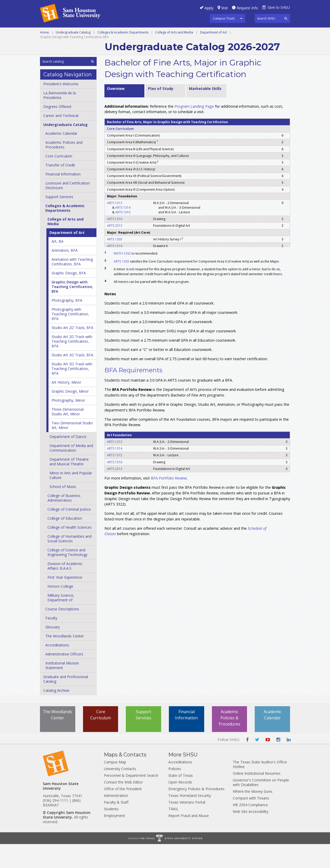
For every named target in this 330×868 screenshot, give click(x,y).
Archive (114, 45)
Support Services (59, 221)
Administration (116, 819)
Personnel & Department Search (131, 799)
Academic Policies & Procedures (229, 742)
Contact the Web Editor (123, 806)
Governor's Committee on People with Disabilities (261, 806)
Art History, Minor (66, 406)
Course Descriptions (62, 633)
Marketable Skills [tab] (205, 112)
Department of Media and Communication (71, 472)
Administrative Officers (64, 678)
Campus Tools (224, 18)
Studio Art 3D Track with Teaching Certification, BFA (72, 393)
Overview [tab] (116, 112)
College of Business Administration (64, 522)
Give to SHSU (279, 7)
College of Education (65, 542)
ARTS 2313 (115, 250)
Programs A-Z (216, 33)
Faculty (51, 642)
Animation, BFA (65, 274)
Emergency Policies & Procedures (196, 813)
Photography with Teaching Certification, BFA (70, 338)
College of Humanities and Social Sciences (69, 563)
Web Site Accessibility (251, 835)
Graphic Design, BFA (69, 297)
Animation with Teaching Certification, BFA (72, 286)
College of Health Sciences (70, 551)
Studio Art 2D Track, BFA (72, 352)
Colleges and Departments (70, 45)
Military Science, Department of (61, 622)
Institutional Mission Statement (62, 689)
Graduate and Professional (164, 33)
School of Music (63, 511)
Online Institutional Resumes (257, 797)
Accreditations (57, 669)
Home (44, 56)
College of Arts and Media (174, 56)
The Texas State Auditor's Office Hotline (260, 788)
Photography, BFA (67, 324)
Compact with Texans (251, 822)
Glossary (53, 651)
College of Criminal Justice (69, 533)
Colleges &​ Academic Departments (65, 232)
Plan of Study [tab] (161, 112)
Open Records (180, 806)
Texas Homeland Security (190, 819)
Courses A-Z (252, 33)
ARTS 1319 (115, 270)
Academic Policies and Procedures (64, 169)
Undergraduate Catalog (73, 56)
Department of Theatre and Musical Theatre (69, 486)
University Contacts (120, 793)
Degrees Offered (57, 130)
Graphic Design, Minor (70, 415)
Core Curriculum (59, 180)
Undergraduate (111, 33)
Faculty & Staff (116, 826)
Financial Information (63, 198)
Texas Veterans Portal (187, 826)
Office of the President (123, 813)
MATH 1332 (122, 277)
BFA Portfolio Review (169, 502)
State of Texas (181, 799)
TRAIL (173, 833)
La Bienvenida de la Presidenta (60, 119)
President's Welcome (61, 108)
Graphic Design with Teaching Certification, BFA (72, 311)
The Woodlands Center (65, 660)
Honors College (60, 610)
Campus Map (115, 786)
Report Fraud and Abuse (189, 840)
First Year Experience (65, 601)
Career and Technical (63, 33)
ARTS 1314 (123, 231)
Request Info (247, 8)
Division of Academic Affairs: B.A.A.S (65, 590)
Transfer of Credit (60, 189)
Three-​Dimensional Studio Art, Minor (68, 436)
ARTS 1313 (115, 227)
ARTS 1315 (123, 236)
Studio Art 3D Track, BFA (72, 379)
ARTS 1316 (115, 243)
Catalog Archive (56, 714)
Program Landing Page (194, 130)
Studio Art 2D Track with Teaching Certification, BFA (72, 365)
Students (111, 833)
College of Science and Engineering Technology (67, 576)
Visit (225, 8)
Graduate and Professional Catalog (66, 703)
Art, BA (57, 265)
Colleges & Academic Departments (123, 56)
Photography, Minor (68, 424)
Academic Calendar (61, 157)
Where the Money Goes (253, 815)
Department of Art (213, 56)
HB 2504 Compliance (250, 829)
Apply (209, 8)
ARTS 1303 (115, 263)
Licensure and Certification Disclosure (68, 209)
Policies (175, 793)
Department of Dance (68, 461)
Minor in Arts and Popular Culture (71, 499)
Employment (114, 840)
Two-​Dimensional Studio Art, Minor (72, 449)
